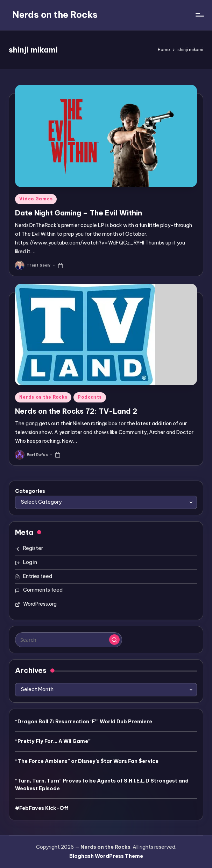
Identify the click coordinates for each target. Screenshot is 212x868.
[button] (114, 640)
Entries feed (38, 576)
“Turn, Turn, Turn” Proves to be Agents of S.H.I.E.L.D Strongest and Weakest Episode (102, 785)
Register (33, 548)
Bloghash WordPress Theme (106, 856)
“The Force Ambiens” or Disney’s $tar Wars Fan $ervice (87, 761)
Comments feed (43, 590)
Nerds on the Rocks (55, 15)
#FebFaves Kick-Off (42, 808)
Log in (30, 562)
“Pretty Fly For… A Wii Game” (53, 741)
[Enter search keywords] (68, 640)
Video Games (36, 199)
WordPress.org (40, 604)
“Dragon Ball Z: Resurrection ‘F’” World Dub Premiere (84, 722)
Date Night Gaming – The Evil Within (79, 213)
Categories (30, 491)
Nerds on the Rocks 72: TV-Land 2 (76, 411)
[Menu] (199, 15)
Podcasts (90, 397)
